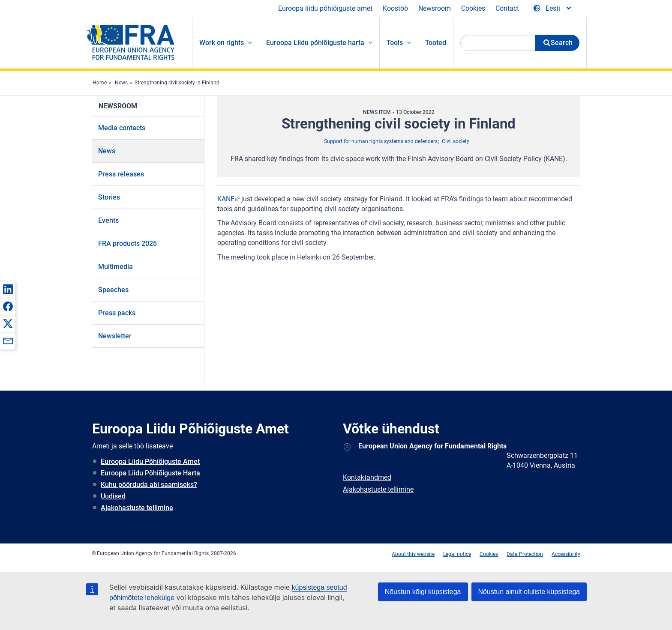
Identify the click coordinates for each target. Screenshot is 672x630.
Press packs (117, 313)
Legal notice (457, 554)
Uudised (113, 496)
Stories (109, 197)
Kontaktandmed (367, 477)
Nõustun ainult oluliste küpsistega (529, 592)
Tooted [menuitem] (436, 43)
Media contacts (122, 128)
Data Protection (525, 554)
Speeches (113, 290)
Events (108, 220)
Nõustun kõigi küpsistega (423, 592)
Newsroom (435, 8)
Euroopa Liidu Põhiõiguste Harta (150, 473)
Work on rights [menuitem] (222, 43)
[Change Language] (553, 9)
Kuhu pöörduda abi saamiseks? (149, 485)
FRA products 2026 (127, 243)
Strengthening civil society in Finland (177, 83)
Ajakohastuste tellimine (137, 508)
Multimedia (115, 267)
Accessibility (566, 554)
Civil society (456, 141)
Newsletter (115, 336)
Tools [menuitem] (395, 43)
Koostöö (395, 8)
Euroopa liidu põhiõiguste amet (325, 8)
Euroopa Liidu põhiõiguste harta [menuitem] (315, 43)
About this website (413, 554)
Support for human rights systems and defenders (381, 141)
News (121, 83)
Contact (507, 8)
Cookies (473, 8)
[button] (8, 289)
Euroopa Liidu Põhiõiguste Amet (150, 461)
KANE (226, 199)
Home (100, 83)
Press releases (121, 174)
